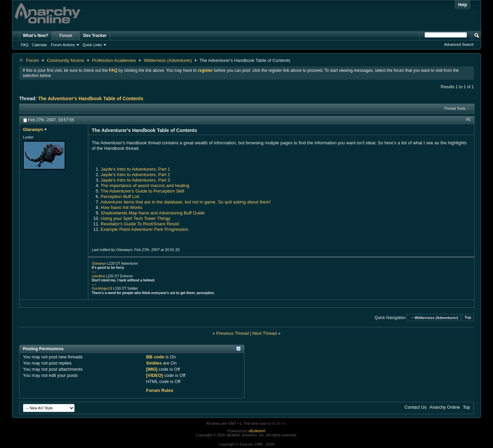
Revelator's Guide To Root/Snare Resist (140, 224)
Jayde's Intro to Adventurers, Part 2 (135, 175)
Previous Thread (232, 333)
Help (463, 5)
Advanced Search (459, 44)
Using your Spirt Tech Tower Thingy (136, 218)
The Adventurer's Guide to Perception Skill (142, 191)
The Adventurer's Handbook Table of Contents (91, 98)
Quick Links (92, 45)
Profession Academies (114, 60)
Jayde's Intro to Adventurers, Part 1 (135, 169)
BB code (155, 357)
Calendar (40, 45)
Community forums (66, 60)
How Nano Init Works (122, 207)
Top (468, 318)
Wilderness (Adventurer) (168, 60)
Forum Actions (63, 45)
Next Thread (264, 333)
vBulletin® (257, 431)
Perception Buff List (120, 196)
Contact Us (416, 407)
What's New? (36, 36)
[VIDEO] (155, 375)
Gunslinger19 (102, 288)
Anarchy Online (445, 407)
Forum (66, 36)
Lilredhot (98, 276)
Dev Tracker (95, 36)
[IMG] (152, 369)
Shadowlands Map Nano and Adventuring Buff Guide (153, 213)
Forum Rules (160, 390)
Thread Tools (455, 108)
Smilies (154, 363)
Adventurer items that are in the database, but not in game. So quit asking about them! (186, 202)
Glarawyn (99, 263)
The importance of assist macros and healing (145, 186)
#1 (469, 119)
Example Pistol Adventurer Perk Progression (144, 229)
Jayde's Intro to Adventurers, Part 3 (135, 180)
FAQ (25, 45)
